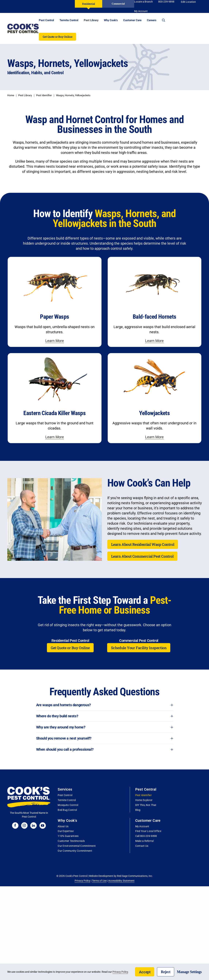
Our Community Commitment (75, 851)
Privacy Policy (83, 881)
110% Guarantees (68, 836)
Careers (152, 20)
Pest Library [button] (91, 20)
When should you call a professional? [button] (105, 749)
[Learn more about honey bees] (155, 302)
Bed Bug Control (67, 810)
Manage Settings (189, 972)
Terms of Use (99, 881)
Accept (145, 972)
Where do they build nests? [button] (105, 716)
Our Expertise (66, 831)
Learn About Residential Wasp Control (143, 544)
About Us (63, 826)
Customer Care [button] (132, 20)
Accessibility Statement (121, 881)
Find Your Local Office (148, 831)
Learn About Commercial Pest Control (142, 556)
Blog (138, 810)
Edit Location (188, 2)
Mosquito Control (68, 805)
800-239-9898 (166, 2)
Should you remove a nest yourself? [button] (105, 738)
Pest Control (65, 795)
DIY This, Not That (146, 805)
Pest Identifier (143, 795)
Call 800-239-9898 (146, 836)
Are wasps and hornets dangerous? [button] (105, 705)
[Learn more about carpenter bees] (55, 302)
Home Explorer (144, 800)
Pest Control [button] (46, 20)
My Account (142, 826)
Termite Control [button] (69, 20)
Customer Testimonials (71, 841)
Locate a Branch (143, 2)
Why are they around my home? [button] (105, 727)
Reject (166, 972)
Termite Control (67, 800)
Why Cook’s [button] (111, 20)
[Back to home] (23, 28)
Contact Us (142, 846)
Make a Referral (144, 841)
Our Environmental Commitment (77, 846)
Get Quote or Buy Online (57, 37)
